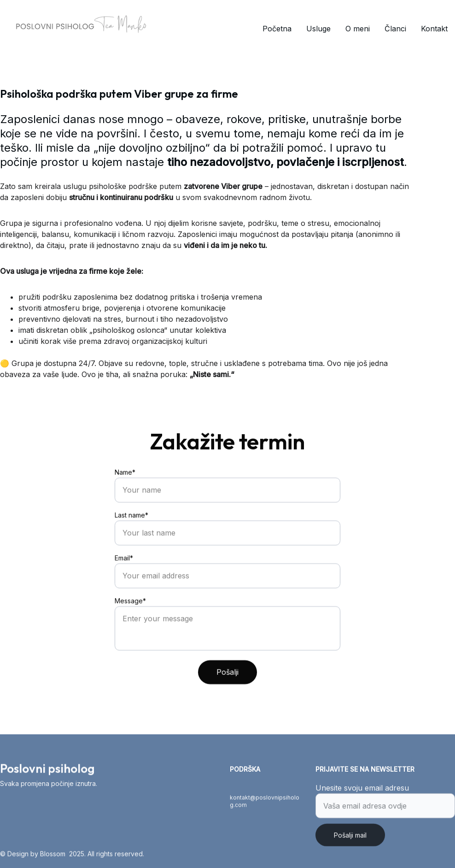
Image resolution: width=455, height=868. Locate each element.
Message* (130, 615)
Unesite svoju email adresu (362, 791)
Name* (125, 486)
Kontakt (434, 29)
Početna (277, 29)
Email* (124, 572)
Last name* (131, 529)
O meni (358, 29)
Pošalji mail (350, 839)
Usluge (318, 29)
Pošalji (227, 686)
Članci (395, 29)
